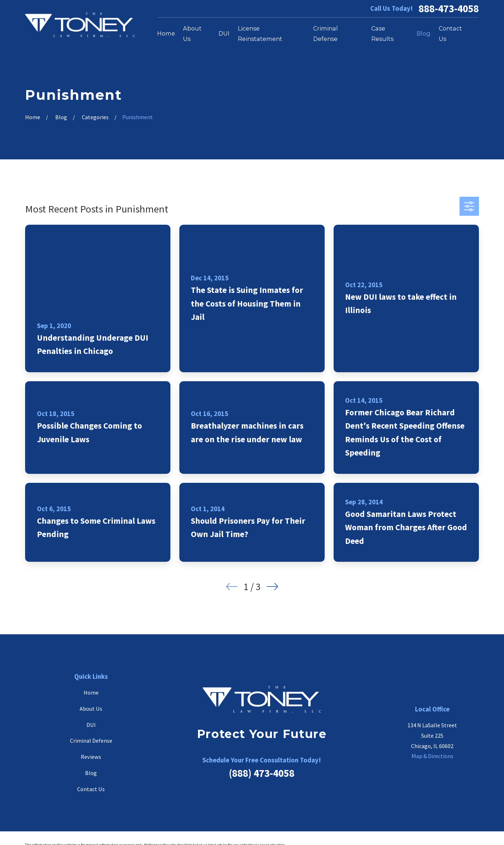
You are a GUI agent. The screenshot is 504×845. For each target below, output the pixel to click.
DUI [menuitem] (224, 33)
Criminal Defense (91, 741)
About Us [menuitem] (192, 34)
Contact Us (91, 789)
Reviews (91, 757)
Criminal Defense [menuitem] (326, 34)
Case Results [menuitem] (382, 34)
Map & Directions (432, 756)
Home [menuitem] (166, 33)
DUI (91, 725)
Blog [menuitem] (423, 33)
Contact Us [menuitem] (450, 34)
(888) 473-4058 (262, 773)
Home (91, 692)
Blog (91, 773)
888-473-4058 (449, 9)
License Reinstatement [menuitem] (260, 34)
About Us (91, 709)
